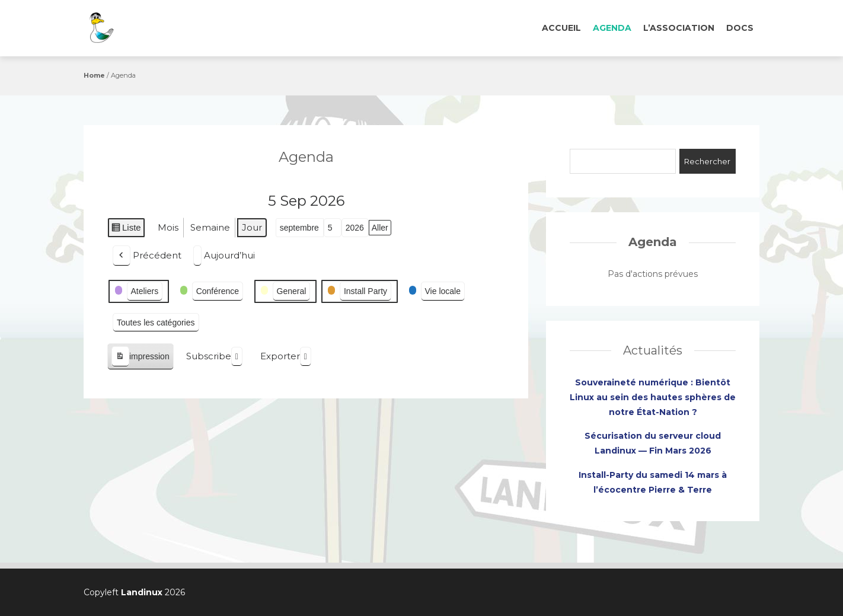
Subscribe (214, 357)
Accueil (561, 28)
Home (94, 75)
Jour (252, 227)
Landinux (142, 592)
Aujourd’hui (224, 256)
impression (140, 357)
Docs (740, 28)
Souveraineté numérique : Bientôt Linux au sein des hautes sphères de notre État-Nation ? (653, 397)
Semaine (210, 227)
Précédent (147, 256)
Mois (168, 227)
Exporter (286, 357)
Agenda (612, 28)
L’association (679, 28)
